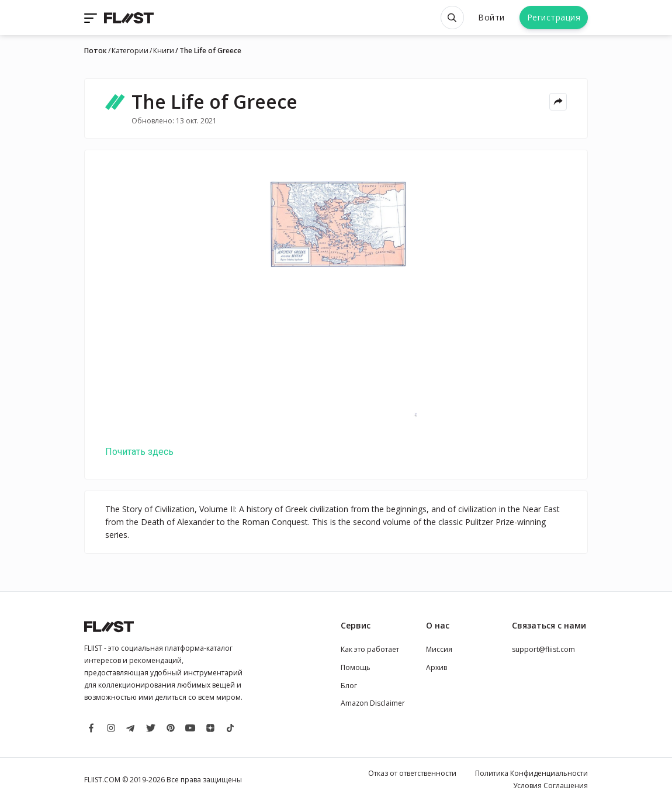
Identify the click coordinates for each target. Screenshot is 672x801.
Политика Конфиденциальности (531, 773)
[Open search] (452, 18)
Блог (349, 686)
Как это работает (370, 649)
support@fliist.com (543, 649)
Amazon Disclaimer (373, 703)
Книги (164, 51)
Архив (437, 667)
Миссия (439, 649)
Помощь (356, 667)
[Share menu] (558, 102)
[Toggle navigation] (92, 18)
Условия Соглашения (550, 786)
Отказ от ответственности (412, 773)
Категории (130, 51)
